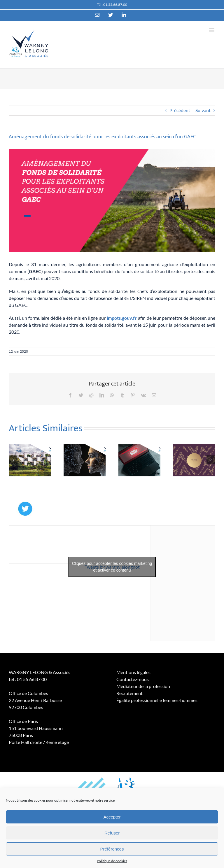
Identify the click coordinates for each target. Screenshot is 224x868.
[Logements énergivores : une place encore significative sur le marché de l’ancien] (30, 460)
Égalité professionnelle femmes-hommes (157, 700)
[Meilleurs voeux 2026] (194, 460)
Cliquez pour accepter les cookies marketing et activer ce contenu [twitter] (112, 567)
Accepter (112, 817)
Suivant (203, 110)
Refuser (112, 833)
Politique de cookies (112, 861)
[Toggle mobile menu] (212, 30)
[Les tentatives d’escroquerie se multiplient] (139, 460)
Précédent (180, 110)
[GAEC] (112, 201)
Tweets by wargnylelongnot (112, 567)
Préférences (112, 849)
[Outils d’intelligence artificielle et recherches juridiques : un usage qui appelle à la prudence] (85, 460)
